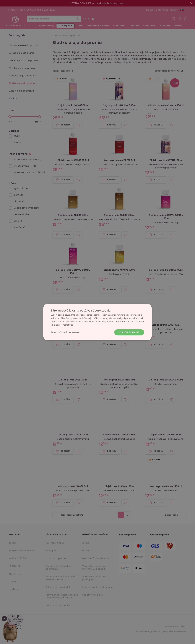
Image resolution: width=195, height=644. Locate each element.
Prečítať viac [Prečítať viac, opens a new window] (67, 325)
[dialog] (97, 322)
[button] (66, 332)
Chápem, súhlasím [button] (129, 332)
